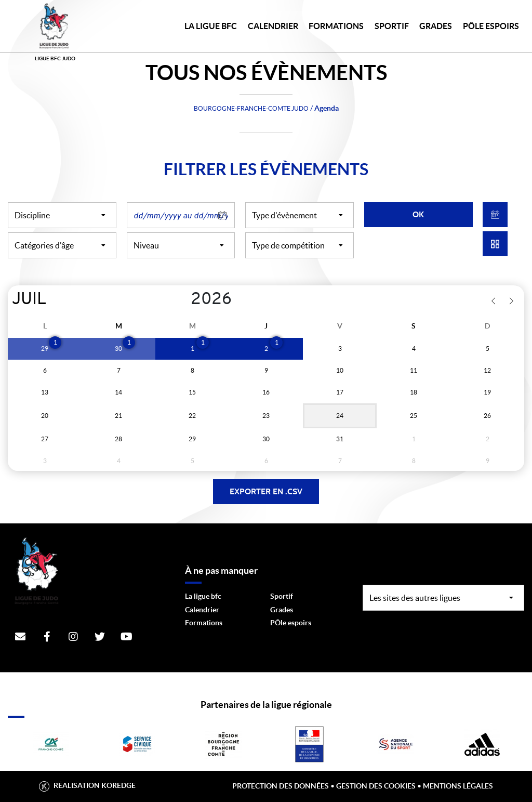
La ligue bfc (203, 596)
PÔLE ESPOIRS (491, 26)
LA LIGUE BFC (211, 26)
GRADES (436, 26)
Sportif (282, 596)
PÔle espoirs (291, 623)
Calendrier (202, 610)
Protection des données (281, 786)
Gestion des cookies (376, 786)
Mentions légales (458, 786)
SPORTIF (392, 26)
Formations (204, 623)
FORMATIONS (336, 26)
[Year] (183, 300)
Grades (282, 610)
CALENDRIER (273, 26)
